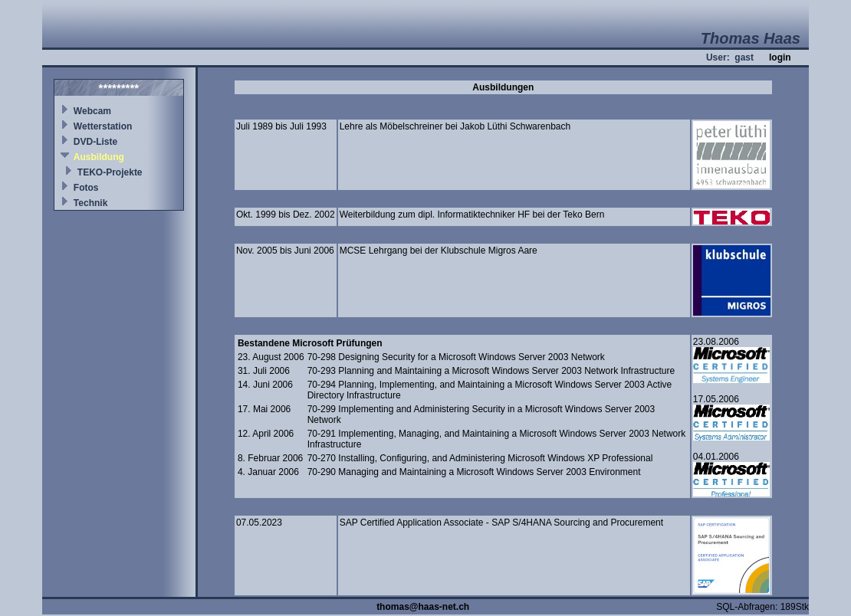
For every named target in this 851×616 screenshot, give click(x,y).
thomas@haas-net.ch (423, 607)
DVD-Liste (95, 142)
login (780, 57)
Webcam (92, 111)
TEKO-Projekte (110, 172)
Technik (90, 203)
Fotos (86, 188)
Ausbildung (99, 157)
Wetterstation (103, 126)
